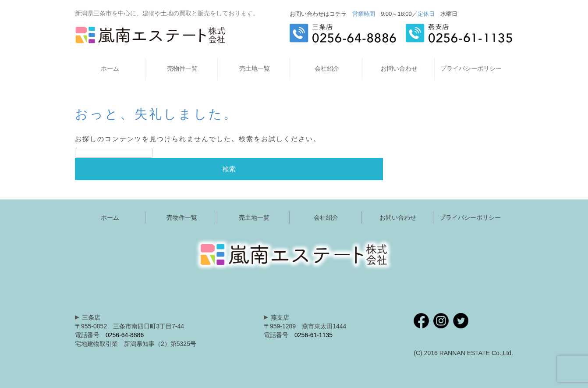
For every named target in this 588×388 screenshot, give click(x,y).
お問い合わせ (399, 68)
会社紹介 (327, 68)
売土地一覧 (255, 68)
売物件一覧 (182, 68)
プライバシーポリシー (471, 68)
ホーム (110, 68)
